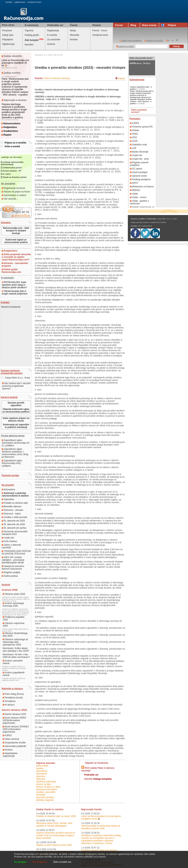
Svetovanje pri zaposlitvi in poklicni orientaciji (16, 426)
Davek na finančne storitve (15, 177)
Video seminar (11, 739)
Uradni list (8, 538)
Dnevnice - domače (13, 510)
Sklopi (73, 31)
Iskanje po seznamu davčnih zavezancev (13, 567)
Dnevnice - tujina (11, 514)
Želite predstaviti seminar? (139, 111)
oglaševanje (20, 2)
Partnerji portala (10, 475)
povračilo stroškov (45, 797)
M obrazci (9, 705)
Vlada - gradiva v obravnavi (139, 202)
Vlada (134, 194)
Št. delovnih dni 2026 (13, 524)
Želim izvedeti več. (63, 862)
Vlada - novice (138, 197)
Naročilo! (29, 45)
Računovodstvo (11, 124)
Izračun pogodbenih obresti (14, 674)
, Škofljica (140, 63)
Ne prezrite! (8, 485)
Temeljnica (9, 701)
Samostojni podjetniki (14, 746)
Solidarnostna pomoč (12, 168)
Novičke (74, 40)
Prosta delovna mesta (13, 436)
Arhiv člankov (9, 541)
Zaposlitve (8, 499)
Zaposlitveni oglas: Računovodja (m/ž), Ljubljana (12, 463)
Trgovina (29, 31)
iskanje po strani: (125, 46)
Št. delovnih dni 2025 (13, 521)
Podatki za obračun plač (15, 503)
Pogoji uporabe (137, 222)
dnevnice (41, 779)
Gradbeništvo (10, 131)
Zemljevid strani (100, 35)
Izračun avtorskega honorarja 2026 (13, 605)
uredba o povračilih (46, 792)
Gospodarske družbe (14, 743)
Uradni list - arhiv (139, 159)
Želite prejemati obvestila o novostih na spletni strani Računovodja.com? (16, 257)
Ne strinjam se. (40, 862)
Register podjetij (11, 572)
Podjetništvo (9, 127)
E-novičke (52, 35)
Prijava (169, 25)
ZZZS (134, 141)
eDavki (134, 130)
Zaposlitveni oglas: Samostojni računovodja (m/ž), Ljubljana (16, 443)
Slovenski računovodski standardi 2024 (15, 533)
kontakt (9, 2)
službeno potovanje (46, 782)
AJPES (7, 735)
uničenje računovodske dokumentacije (12, 163)
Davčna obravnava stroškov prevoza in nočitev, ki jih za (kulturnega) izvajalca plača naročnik (56, 835)
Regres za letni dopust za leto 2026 (54, 845)
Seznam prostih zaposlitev (16, 404)
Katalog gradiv (32, 35)
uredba (40, 768)
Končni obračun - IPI (12, 171)
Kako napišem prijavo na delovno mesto (16, 420)
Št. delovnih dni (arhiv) (14, 528)
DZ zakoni (136, 169)
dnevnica (41, 776)
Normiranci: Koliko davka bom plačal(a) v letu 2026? (16, 650)
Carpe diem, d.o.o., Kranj (167, 219)
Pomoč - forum (100, 31)
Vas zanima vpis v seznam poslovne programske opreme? (16, 386)
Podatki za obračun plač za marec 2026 (56, 816)
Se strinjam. (20, 862)
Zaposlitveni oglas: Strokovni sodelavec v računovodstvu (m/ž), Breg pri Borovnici (15, 453)
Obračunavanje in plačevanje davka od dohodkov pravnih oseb (101, 827)
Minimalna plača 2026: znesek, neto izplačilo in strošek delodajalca (54, 825)
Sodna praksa (10, 576)
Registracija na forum (13, 188)
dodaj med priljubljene (131, 40)
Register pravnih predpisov (139, 164)
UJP (133, 148)
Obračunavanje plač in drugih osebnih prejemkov (15, 292)
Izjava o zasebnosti (151, 222)
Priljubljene (8, 40)
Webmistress (147, 226)
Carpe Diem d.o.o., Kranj (15, 378)
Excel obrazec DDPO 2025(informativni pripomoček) (14, 720)
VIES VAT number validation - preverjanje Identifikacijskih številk (13, 560)
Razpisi (6, 135)
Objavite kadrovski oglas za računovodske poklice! (16, 410)
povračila (41, 795)
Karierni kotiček (9, 397)
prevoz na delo (44, 784)
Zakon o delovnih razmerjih (11, 546)
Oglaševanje (8, 44)
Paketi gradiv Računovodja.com (11, 271)
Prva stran (8, 25)
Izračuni (51, 44)
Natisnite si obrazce (12, 689)
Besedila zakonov (12, 506)
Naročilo (98, 779)
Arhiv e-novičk (12, 146)
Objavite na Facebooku (97, 763)
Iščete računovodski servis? (141, 58)
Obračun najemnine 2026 (14, 625)
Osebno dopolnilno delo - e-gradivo (141, 88)
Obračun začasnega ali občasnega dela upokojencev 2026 (15, 642)
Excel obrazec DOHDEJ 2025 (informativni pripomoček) (16, 729)
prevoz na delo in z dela (48, 787)
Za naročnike (54, 40)
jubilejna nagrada (45, 800)
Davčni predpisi (139, 172)
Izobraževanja (137, 80)
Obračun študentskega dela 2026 (15, 635)
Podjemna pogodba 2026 (13, 618)
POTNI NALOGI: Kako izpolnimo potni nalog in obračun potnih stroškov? (14, 285)
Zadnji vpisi (8, 35)
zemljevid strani (34, 2)
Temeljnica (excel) (13, 698)
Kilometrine (8, 490)
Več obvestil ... (10, 199)
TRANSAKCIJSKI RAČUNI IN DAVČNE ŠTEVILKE (16, 552)
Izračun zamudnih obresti (13, 662)
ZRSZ (134, 134)
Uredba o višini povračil (14, 517)
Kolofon (163, 222)
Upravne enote (138, 176)
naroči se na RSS (154, 40)
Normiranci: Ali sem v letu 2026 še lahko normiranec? (16, 656)
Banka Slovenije (139, 152)
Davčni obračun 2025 (14, 714)
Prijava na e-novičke (15, 143)
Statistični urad (138, 145)
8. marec (7, 174)
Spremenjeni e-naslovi (14, 195)
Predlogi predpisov (140, 179)
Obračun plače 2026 (14, 594)
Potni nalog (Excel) (13, 694)
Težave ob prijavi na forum (16, 192)
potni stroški (42, 766)
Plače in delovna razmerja (57, 78)
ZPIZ (133, 137)
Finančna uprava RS (141, 127)
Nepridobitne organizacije (10, 755)
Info (139, 226)
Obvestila (74, 35)
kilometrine (42, 774)
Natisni (122, 79)
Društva (8, 750)
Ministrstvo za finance (142, 187)
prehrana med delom (47, 789)
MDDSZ (135, 190)
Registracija (53, 31)
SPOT (134, 183)
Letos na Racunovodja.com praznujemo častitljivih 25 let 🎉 (15, 63)
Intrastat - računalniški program (15, 265)
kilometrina (42, 771)
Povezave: (135, 119)
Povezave (7, 31)
